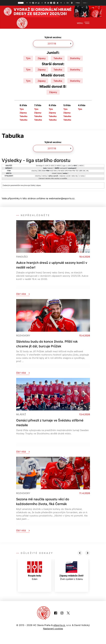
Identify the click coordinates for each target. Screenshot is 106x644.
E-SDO (52, 166)
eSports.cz (59, 625)
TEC (77, 171)
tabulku (48, 178)
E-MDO (58, 166)
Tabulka (58, 58)
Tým (28, 58)
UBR (81, 171)
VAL (87, 171)
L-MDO (81, 166)
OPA (66, 171)
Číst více (23, 294)
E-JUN (46, 166)
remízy (45, 176)
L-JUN (68, 166)
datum (50, 168)
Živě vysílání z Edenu (71, 571)
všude (54, 173)
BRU (40, 171)
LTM (59, 171)
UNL (84, 171)
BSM (44, 171)
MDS (63, 171)
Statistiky (75, 58)
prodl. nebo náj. (72, 176)
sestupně (63, 168)
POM (70, 171)
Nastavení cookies (53, 629)
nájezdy (63, 176)
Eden (35, 571)
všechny (34, 171)
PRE (74, 171)
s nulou (82, 176)
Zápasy (42, 58)
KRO (55, 171)
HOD (51, 171)
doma (60, 173)
